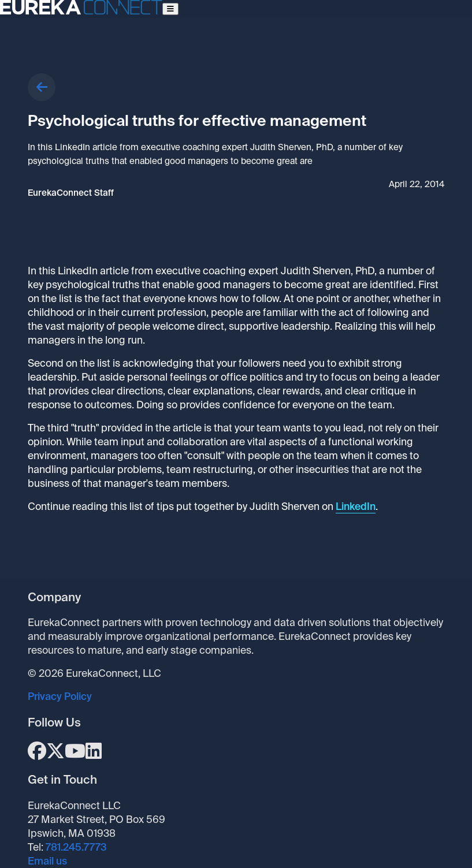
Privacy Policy (60, 696)
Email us (47, 861)
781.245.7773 (76, 847)
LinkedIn (356, 506)
